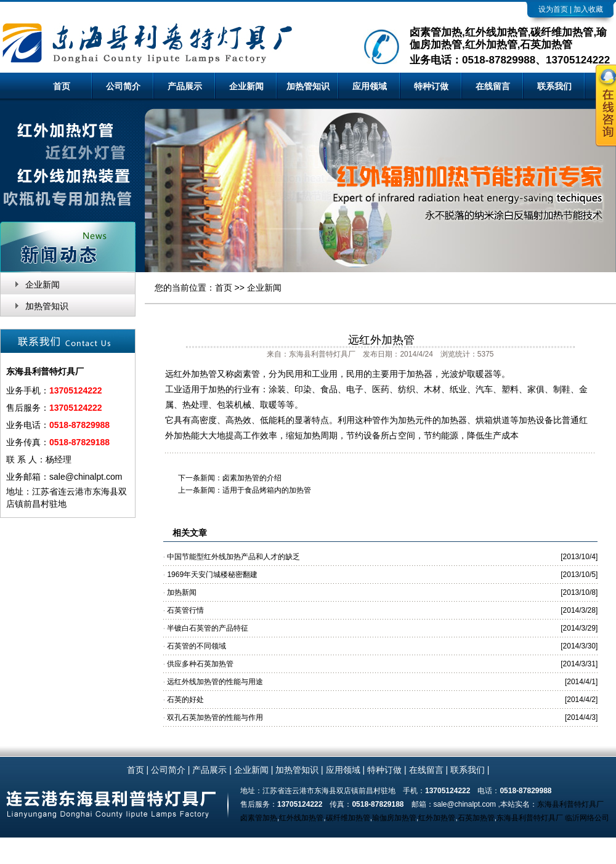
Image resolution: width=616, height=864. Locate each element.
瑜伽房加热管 (394, 818)
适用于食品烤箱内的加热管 (267, 490)
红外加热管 (437, 818)
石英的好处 (185, 700)
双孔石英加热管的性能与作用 (215, 717)
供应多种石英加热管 (200, 664)
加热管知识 (308, 86)
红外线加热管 (301, 818)
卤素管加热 (259, 818)
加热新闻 (182, 592)
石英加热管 (476, 818)
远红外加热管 (381, 340)
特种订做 (431, 86)
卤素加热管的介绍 (252, 478)
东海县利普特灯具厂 (570, 804)
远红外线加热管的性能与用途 (215, 682)
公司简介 (123, 86)
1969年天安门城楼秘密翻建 (212, 575)
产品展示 (185, 86)
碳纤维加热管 (348, 818)
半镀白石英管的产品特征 (208, 628)
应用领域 (370, 86)
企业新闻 (246, 86)
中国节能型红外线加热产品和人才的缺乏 (233, 557)
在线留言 (493, 86)
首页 (62, 86)
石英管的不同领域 (197, 646)
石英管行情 (185, 610)
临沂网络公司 (587, 818)
